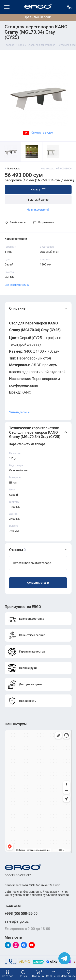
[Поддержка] (69, 7)
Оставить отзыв (38, 583)
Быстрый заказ (38, 200)
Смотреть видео (38, 133)
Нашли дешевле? (38, 210)
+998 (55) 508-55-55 (21, 913)
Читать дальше (19, 412)
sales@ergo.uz (17, 921)
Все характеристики (17, 285)
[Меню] (7, 7)
